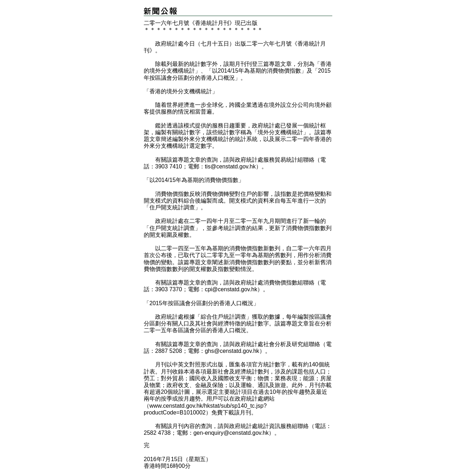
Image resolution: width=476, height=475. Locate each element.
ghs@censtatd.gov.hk (232, 351)
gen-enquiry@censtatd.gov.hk (231, 433)
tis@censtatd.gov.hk (230, 166)
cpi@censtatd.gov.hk (231, 289)
